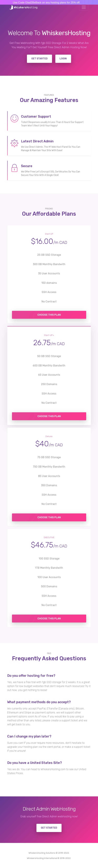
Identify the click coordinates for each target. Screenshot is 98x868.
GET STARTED (49, 828)
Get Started (39, 59)
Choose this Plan (49, 315)
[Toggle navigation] (84, 7)
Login (63, 59)
